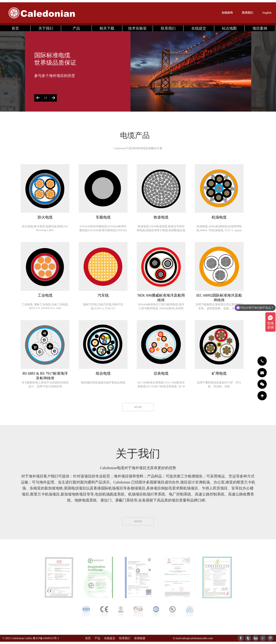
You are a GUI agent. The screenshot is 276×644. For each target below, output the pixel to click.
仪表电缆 (161, 373)
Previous (38, 98)
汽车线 (103, 295)
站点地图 (229, 28)
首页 (15, 28)
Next (53, 98)
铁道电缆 (161, 217)
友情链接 (140, 638)
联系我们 (248, 13)
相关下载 (107, 28)
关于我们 (46, 28)
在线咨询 (227, 13)
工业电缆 (45, 295)
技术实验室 (137, 28)
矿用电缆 (219, 373)
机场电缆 (219, 217)
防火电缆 (45, 217)
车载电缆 (103, 217)
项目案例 (260, 28)
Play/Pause (45, 98)
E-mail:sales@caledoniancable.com (193, 638)
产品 (76, 28)
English (267, 13)
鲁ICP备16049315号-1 (46, 638)
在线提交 (199, 28)
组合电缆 (103, 373)
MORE (138, 407)
